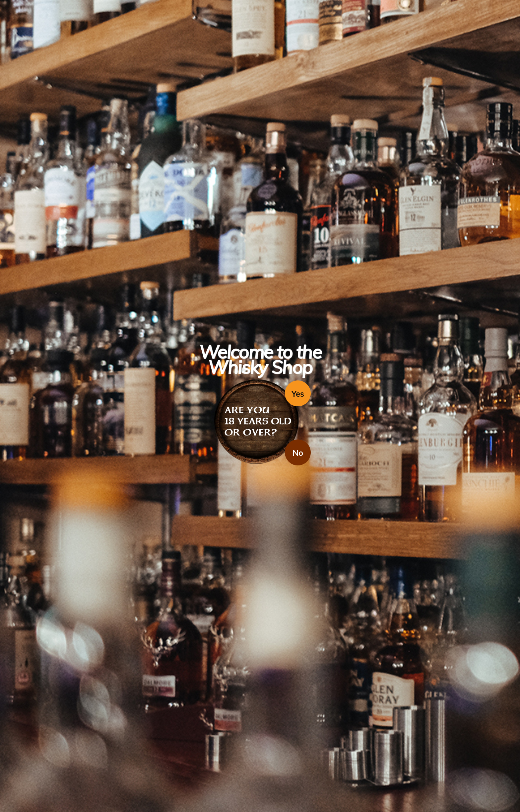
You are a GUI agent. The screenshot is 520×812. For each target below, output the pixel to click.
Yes (298, 394)
